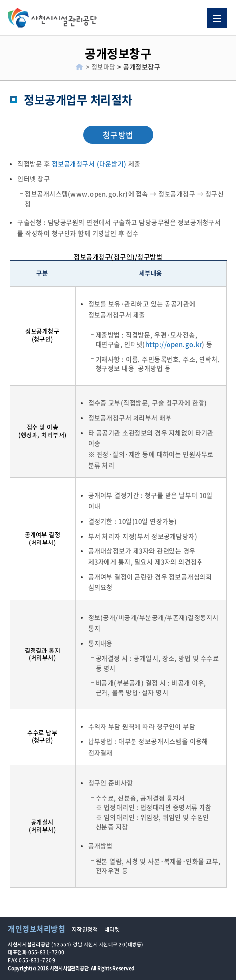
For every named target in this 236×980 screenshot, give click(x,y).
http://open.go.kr (174, 344)
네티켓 (112, 929)
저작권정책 (85, 929)
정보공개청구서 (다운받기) (89, 163)
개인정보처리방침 (36, 929)
